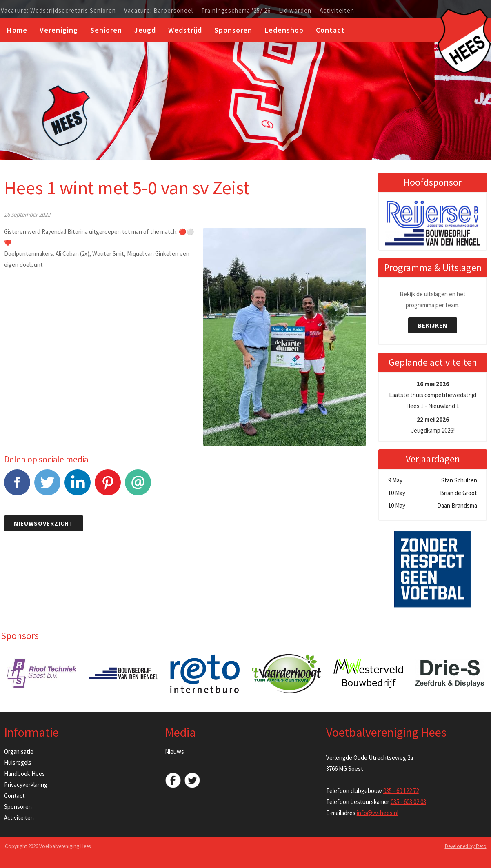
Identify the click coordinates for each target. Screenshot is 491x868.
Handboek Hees (24, 774)
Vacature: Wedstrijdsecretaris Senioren (58, 11)
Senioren (106, 30)
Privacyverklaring (26, 785)
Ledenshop (284, 30)
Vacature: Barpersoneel (159, 11)
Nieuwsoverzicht (44, 523)
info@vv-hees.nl (378, 813)
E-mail (138, 487)
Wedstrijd (185, 30)
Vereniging (59, 30)
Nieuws (174, 751)
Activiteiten (337, 11)
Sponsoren (233, 30)
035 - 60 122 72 (401, 791)
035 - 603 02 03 (408, 802)
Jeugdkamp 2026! (433, 425)
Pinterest (108, 487)
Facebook (17, 487)
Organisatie (19, 751)
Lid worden (295, 11)
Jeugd (145, 30)
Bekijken (433, 325)
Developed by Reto (466, 846)
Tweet (47, 487)
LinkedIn (78, 487)
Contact (330, 30)
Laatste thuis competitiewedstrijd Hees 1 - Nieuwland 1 (433, 395)
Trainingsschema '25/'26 (236, 11)
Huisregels (18, 763)
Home (17, 30)
